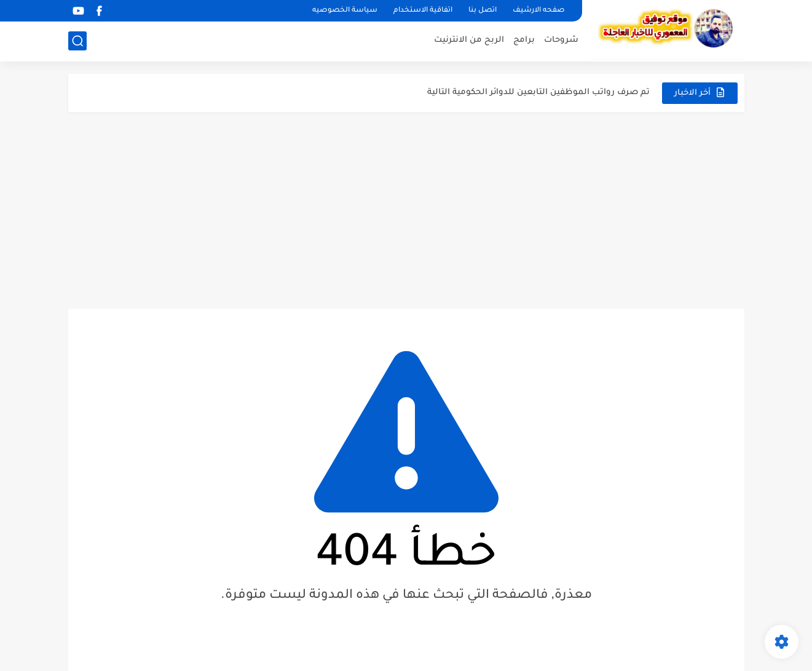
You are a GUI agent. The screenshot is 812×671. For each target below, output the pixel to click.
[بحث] (77, 41)
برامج (524, 40)
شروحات (561, 40)
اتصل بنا (483, 11)
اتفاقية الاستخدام (423, 11)
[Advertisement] (406, 210)
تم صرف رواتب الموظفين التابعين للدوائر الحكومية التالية (538, 93)
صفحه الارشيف (539, 11)
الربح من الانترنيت (469, 40)
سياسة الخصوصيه (345, 11)
